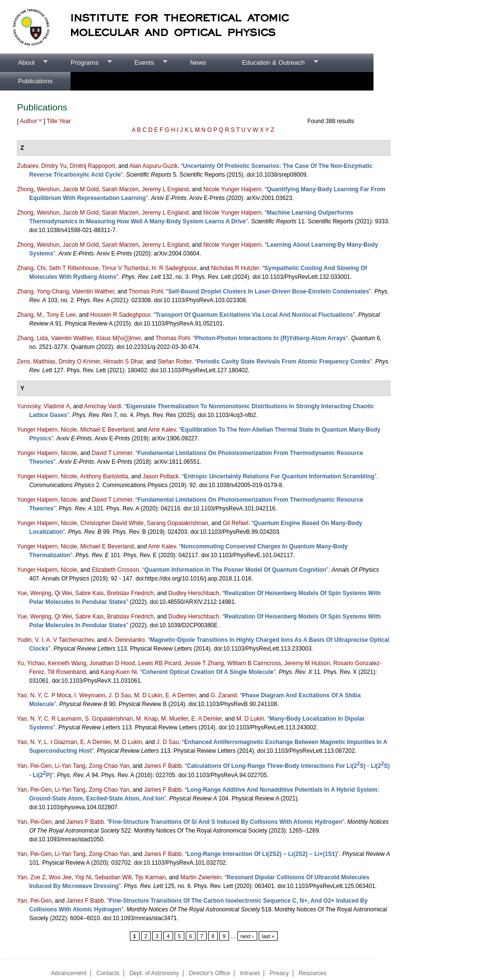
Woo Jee (60, 877)
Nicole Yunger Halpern (232, 189)
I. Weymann (90, 695)
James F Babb (163, 766)
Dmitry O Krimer (79, 362)
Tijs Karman (150, 877)
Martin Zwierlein (201, 877)
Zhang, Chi (31, 268)
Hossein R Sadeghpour (120, 315)
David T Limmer (112, 453)
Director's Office (209, 973)
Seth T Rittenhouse (73, 268)
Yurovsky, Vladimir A (43, 406)
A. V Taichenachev (70, 640)
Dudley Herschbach (194, 593)
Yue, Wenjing (34, 593)
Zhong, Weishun (38, 189)
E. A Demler (181, 695)
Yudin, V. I (30, 640)
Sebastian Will (113, 877)
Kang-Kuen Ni (119, 672)
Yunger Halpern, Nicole (47, 430)
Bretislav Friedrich (130, 593)
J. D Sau (120, 695)
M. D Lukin (148, 695)
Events (142, 63)
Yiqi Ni (83, 877)
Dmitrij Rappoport (92, 166)
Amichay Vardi (103, 406)
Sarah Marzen (120, 189)
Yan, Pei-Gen (34, 766)
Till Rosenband (67, 672)
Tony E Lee (61, 315)
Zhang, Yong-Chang (43, 291)
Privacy (279, 973)
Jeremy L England (165, 189)
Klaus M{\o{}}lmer (119, 338)
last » (268, 936)
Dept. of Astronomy (154, 973)
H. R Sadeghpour (174, 268)
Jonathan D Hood (112, 663)
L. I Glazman (60, 742)
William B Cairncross (254, 663)
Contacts (108, 973)
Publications (35, 81)
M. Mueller (174, 719)
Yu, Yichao (31, 663)
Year (65, 121)
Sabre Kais (90, 593)
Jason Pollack (160, 476)
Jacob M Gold (81, 189)
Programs (82, 63)
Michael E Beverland (107, 430)
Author (28, 121)
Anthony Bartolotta (104, 476)
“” (269, 291)
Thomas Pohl (146, 291)
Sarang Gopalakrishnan (178, 523)
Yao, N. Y (29, 695)
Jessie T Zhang (204, 663)
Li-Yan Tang (70, 766)
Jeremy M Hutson (307, 663)
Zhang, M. (30, 315)
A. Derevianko (126, 640)
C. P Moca (57, 695)
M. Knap (147, 719)
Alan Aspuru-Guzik (153, 166)
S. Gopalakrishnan (109, 719)
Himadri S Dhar (123, 362)
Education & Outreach (271, 63)
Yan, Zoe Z (31, 877)
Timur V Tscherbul (125, 268)
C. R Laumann (62, 719)
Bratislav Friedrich (130, 617)
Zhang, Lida (32, 338)
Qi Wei (63, 593)
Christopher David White (112, 523)
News (198, 63)
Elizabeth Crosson (115, 570)
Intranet (250, 973)
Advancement (68, 973)
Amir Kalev (162, 430)
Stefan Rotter (175, 362)
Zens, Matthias (36, 362)
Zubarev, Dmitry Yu (42, 166)
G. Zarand (224, 695)
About (24, 63)
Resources (312, 973)
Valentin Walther (93, 291)
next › (247, 936)
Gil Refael (236, 523)
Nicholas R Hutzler (235, 268)
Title (52, 121)
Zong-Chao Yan (109, 766)
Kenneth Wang (67, 663)
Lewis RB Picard (160, 663)
